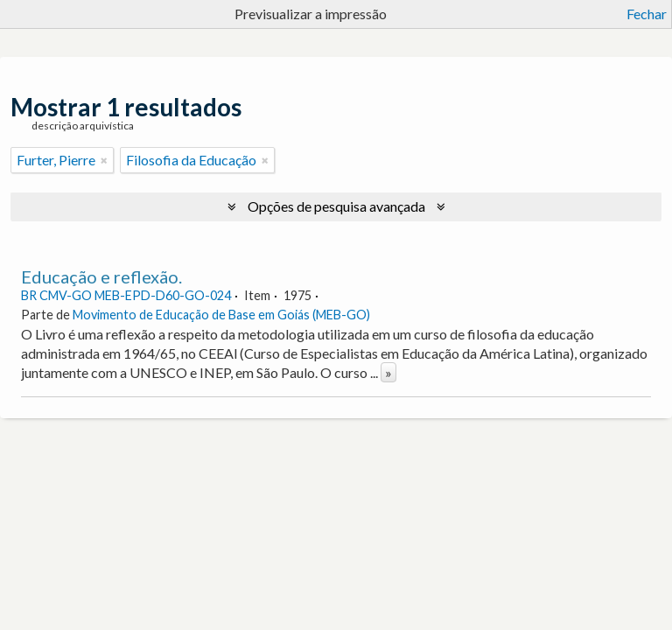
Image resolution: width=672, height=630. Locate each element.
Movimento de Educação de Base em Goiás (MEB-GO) (221, 315)
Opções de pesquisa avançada (336, 206)
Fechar (647, 14)
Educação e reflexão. (101, 276)
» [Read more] (388, 372)
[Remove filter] (104, 160)
